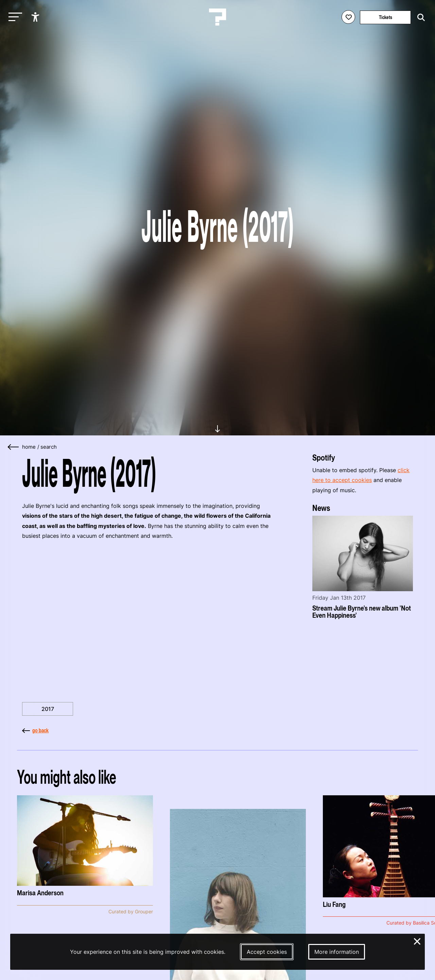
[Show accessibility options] (36, 17)
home (29, 447)
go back (35, 730)
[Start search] (419, 18)
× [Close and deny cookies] (417, 941)
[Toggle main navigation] (14, 17)
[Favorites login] (348, 17)
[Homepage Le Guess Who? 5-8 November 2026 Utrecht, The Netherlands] (217, 17)
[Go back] (14, 447)
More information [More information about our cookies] (337, 952)
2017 (48, 709)
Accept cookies (267, 952)
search (49, 447)
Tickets (386, 17)
